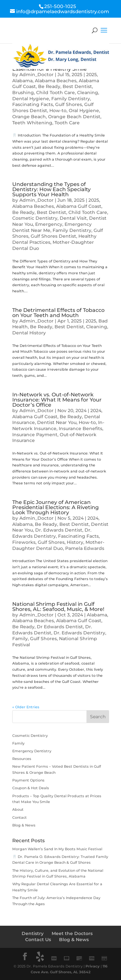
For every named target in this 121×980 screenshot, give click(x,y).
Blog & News (24, 825)
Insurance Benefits (81, 428)
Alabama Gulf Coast (79, 206)
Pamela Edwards (85, 548)
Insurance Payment (35, 435)
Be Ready (49, 86)
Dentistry (33, 933)
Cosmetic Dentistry (35, 218)
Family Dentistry (71, 99)
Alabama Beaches (56, 81)
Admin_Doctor (36, 75)
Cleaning (88, 93)
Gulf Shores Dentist (53, 236)
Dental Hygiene (31, 99)
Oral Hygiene (84, 110)
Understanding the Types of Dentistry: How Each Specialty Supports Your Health (51, 189)
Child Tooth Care (55, 93)
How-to (58, 110)
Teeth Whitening (32, 123)
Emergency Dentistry (32, 751)
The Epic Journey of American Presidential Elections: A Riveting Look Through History (55, 507)
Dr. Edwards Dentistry (52, 533)
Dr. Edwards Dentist (59, 530)
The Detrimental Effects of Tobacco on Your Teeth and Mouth (58, 313)
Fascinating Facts (33, 104)
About (18, 809)
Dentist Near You (57, 422)
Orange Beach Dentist (74, 117)
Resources (22, 759)
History (75, 542)
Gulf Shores (69, 104)
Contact (20, 817)
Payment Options (28, 780)
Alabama (22, 81)
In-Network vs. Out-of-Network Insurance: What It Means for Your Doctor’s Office (57, 400)
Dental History (29, 333)
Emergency (49, 224)
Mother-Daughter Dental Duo (58, 545)
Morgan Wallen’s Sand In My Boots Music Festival (57, 849)
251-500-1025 (60, 6)
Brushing (23, 93)
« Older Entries (26, 707)
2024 (96, 411)
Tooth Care (67, 123)
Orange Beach (29, 117)
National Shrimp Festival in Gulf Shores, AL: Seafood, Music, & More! (58, 607)
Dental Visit (73, 218)
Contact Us (38, 940)
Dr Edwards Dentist (60, 627)
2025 (91, 75)
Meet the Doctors (72, 933)
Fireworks (24, 542)
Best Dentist (77, 86)
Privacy (93, 966)
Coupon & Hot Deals (31, 788)
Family (20, 639)
